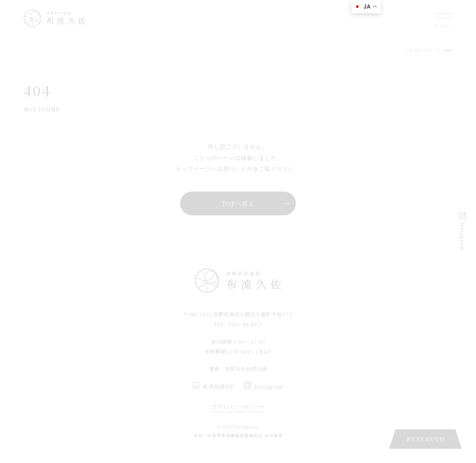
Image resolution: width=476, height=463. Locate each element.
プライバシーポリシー (238, 407)
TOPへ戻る (238, 203)
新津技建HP (218, 387)
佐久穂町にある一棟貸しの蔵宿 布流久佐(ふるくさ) (55, 18)
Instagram (463, 237)
